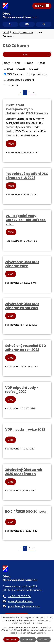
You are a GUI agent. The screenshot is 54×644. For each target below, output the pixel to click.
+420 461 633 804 (20, 596)
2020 (30, 63)
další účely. (38, 623)
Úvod (6, 32)
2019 (18, 63)
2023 (22, 69)
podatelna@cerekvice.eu (24, 606)
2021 (42, 63)
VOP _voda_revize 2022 (25, 429)
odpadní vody (39, 74)
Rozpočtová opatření (20, 80)
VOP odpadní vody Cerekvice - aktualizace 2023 (26, 220)
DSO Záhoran (15, 74)
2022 (10, 69)
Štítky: (6, 63)
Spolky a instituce (23, 32)
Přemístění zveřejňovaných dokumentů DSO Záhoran (27, 109)
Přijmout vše (11, 639)
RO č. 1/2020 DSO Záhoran (26, 512)
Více (11, 144)
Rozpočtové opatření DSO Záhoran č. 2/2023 (27, 176)
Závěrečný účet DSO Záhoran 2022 (22, 264)
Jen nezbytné (28, 639)
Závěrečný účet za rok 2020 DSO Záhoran (24, 472)
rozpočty (12, 85)
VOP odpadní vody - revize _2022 (22, 390)
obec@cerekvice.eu (21, 601)
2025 (35, 69)
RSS (36, 54)
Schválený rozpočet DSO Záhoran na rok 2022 (26, 348)
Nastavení (44, 639)
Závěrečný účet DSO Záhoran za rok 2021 (22, 306)
